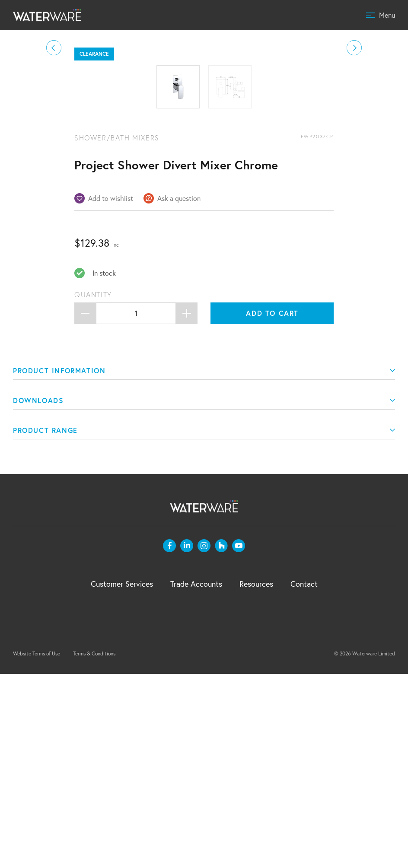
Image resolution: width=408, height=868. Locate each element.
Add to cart (272, 507)
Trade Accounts (196, 778)
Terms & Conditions (94, 847)
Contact (304, 778)
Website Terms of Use (37, 847)
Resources (256, 778)
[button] (54, 145)
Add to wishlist (111, 392)
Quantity (93, 489)
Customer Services (122, 778)
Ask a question (179, 392)
